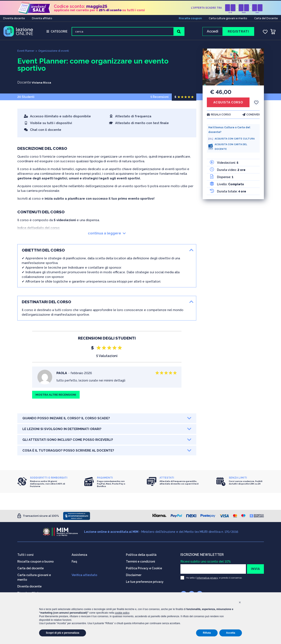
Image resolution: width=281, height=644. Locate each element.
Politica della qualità (141, 555)
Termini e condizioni (140, 561)
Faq (74, 561)
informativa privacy (207, 578)
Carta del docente (31, 568)
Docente (24, 84)
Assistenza (79, 555)
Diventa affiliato (42, 18)
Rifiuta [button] (207, 633)
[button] (240, 602)
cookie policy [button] (122, 613)
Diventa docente (14, 18)
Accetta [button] (231, 633)
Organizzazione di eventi (57, 52)
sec (257, 12)
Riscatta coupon (190, 18)
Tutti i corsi (25, 555)
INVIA (255, 569)
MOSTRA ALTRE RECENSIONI (58, 397)
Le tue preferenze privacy (145, 582)
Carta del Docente (266, 18)
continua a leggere (107, 235)
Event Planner (27, 52)
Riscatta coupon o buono (35, 561)
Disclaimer (134, 575)
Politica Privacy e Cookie (144, 568)
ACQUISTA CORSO (228, 104)
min (244, 12)
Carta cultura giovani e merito (228, 18)
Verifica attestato (84, 575)
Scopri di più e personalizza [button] (63, 633)
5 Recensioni (173, 98)
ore (230, 12)
